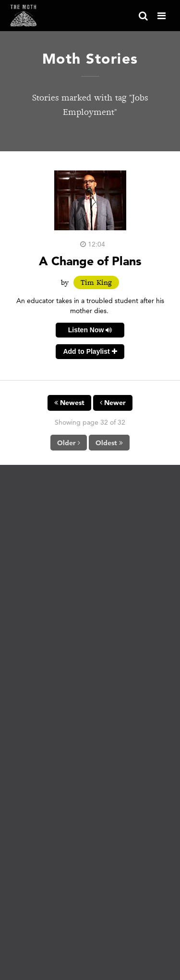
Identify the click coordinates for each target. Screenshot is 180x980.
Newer (113, 403)
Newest (69, 403)
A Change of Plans (90, 261)
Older (69, 443)
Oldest (109, 443)
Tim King (96, 282)
